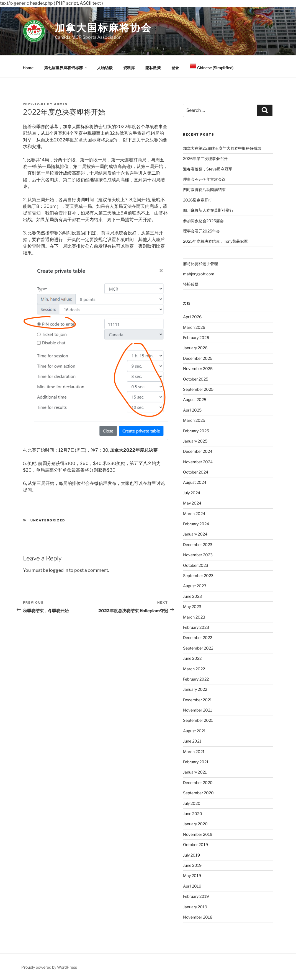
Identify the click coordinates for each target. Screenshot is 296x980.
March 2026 (194, 327)
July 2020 (192, 803)
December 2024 (198, 451)
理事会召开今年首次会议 (204, 179)
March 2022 (194, 669)
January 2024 (195, 534)
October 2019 (195, 845)
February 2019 (196, 896)
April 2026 (192, 317)
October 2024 (196, 472)
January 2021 (195, 772)
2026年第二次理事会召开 (205, 158)
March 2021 (194, 752)
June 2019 (192, 865)
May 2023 (192, 607)
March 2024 (194, 514)
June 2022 (192, 658)
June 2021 (192, 741)
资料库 (129, 68)
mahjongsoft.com (199, 274)
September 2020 (198, 793)
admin (61, 104)
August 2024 (195, 482)
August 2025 (195, 400)
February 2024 (196, 524)
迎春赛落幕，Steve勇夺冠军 (208, 169)
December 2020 (198, 783)
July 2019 (191, 855)
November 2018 (198, 917)
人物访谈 (105, 68)
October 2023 (196, 565)
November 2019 (198, 834)
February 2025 (196, 431)
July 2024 (192, 493)
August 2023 (195, 586)
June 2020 (193, 814)
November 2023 (198, 555)
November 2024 (198, 462)
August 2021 (194, 731)
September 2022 (198, 648)
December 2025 (198, 358)
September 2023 (198, 576)
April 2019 (192, 886)
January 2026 (195, 348)
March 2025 (194, 420)
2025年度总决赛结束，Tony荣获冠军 (215, 241)
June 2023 (192, 596)
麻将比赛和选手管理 (200, 264)
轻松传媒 (191, 284)
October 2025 (196, 379)
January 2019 (195, 907)
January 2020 (195, 824)
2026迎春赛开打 (198, 200)
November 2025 (198, 369)
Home (28, 68)
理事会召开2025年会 (201, 231)
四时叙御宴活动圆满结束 (204, 189)
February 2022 (196, 679)
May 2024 (192, 503)
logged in (59, 570)
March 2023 (194, 617)
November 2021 (198, 710)
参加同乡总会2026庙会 (203, 221)
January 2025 (195, 441)
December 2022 (198, 638)
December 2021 (197, 700)
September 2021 (198, 720)
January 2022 (195, 689)
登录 (175, 68)
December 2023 (198, 545)
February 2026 (196, 338)
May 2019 (192, 876)
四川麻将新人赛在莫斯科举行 (208, 210)
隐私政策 (153, 68)
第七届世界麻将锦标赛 (66, 68)
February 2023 (196, 627)
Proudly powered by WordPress (49, 967)
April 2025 (192, 410)
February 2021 (196, 762)
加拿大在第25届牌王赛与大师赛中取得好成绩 (222, 148)
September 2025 (198, 389)
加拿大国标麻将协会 (103, 28)
